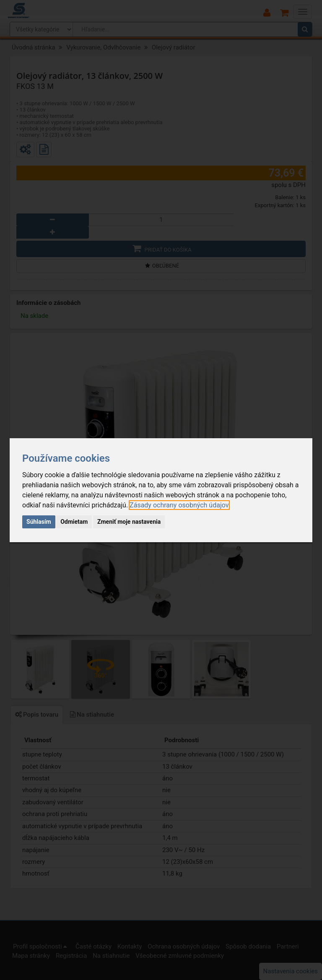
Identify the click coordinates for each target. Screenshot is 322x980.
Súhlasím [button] (39, 522)
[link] (179, 505)
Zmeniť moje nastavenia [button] (129, 522)
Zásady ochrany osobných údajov (179, 505)
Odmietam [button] (74, 522)
